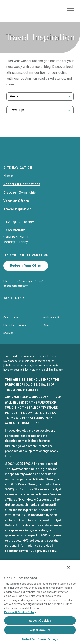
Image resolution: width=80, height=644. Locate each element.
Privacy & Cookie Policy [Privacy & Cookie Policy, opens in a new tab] (20, 612)
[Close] (68, 567)
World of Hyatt (51, 327)
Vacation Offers (16, 209)
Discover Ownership (19, 201)
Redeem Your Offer (26, 274)
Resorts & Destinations (22, 193)
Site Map (8, 343)
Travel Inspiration (17, 218)
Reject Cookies (40, 630)
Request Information (16, 294)
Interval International (15, 335)
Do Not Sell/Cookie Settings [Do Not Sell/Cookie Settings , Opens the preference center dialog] (40, 639)
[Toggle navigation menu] (71, 11)
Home (8, 184)
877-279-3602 (14, 239)
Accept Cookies (40, 621)
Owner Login (11, 327)
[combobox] (40, 96)
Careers (49, 335)
